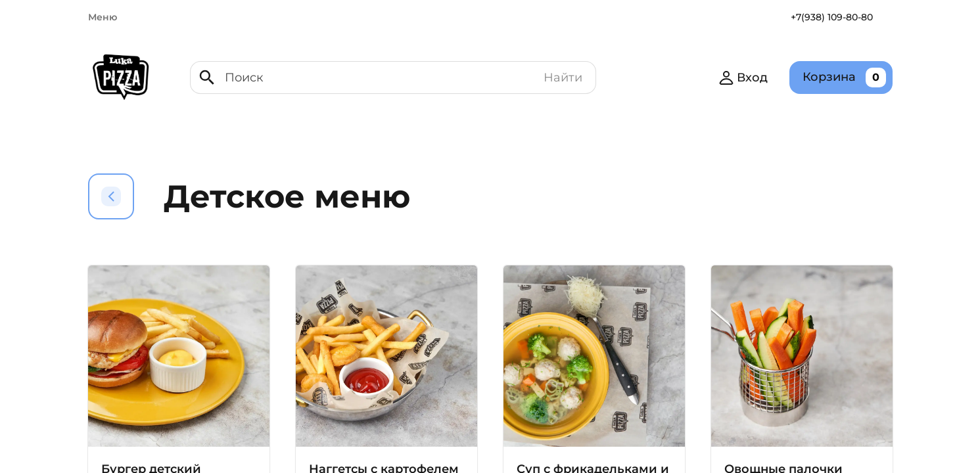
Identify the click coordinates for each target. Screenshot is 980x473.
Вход (741, 78)
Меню (103, 17)
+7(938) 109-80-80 (834, 17)
